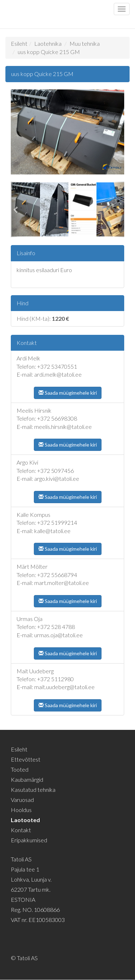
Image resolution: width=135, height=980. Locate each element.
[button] (16, 209)
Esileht (19, 43)
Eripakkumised (29, 840)
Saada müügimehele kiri (68, 393)
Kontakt (21, 830)
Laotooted (25, 820)
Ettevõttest (26, 759)
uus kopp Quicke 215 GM (49, 52)
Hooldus (21, 810)
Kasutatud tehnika (33, 790)
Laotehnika (48, 43)
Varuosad (22, 800)
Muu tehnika (85, 43)
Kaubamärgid (27, 779)
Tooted (20, 769)
